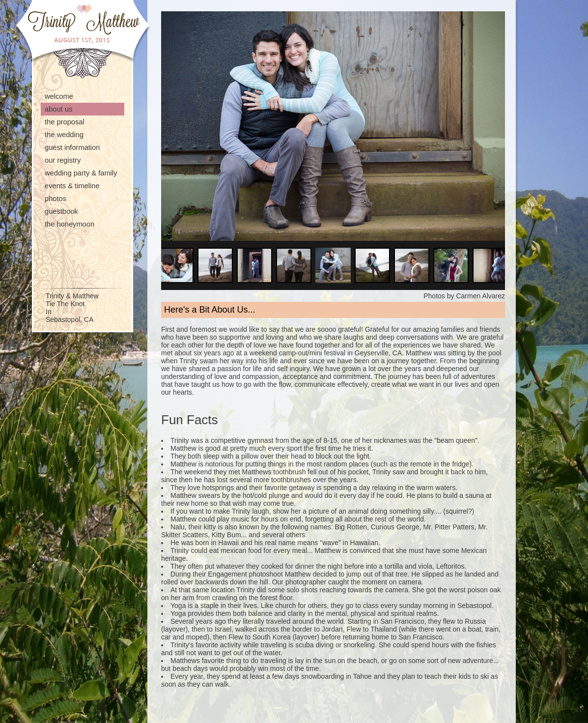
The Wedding (64, 135)
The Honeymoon (70, 224)
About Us (58, 109)
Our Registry (63, 160)
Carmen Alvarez (480, 296)
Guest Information (72, 147)
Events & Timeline (72, 186)
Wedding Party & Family (81, 173)
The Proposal (65, 122)
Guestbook (61, 211)
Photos (56, 199)
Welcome (59, 96)
